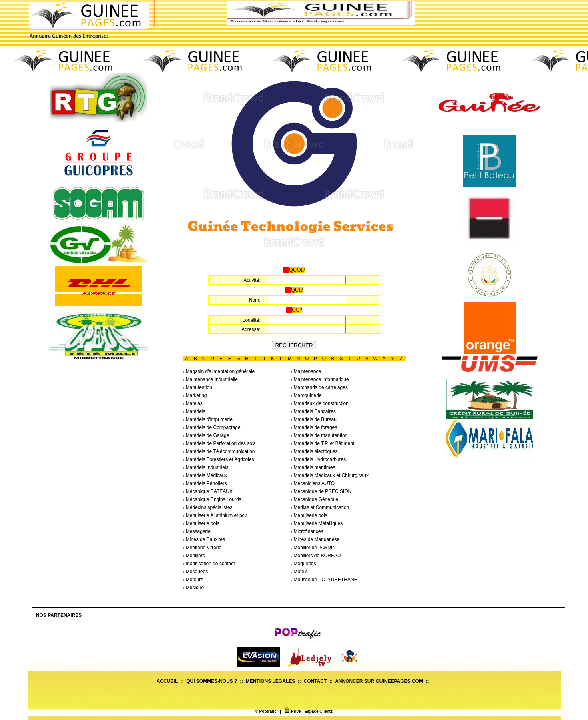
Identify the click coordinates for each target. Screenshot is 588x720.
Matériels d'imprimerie (208, 419)
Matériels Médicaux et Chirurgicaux (329, 475)
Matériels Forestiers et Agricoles (218, 459)
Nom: (255, 300)
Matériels (194, 411)
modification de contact (209, 564)
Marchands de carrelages (319, 387)
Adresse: (251, 329)
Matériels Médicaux (205, 475)
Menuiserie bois (309, 515)
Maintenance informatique (319, 379)
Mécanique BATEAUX (208, 491)
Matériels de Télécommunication (219, 451)
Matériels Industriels (206, 467)
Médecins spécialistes (208, 507)
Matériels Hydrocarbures (318, 459)
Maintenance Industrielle (210, 379)
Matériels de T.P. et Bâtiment (322, 443)
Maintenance (306, 371)
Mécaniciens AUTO (312, 483)
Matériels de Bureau (313, 419)
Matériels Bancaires (313, 411)
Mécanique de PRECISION (321, 491)
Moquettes (303, 564)
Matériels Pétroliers (205, 483)
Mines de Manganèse (315, 539)
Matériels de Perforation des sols (219, 443)
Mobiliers (194, 556)
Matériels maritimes (313, 467)
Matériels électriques (314, 451)
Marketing (195, 395)
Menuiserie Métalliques (316, 523)
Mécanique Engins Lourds (212, 499)
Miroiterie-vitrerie (202, 548)
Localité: (252, 320)
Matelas (193, 403)
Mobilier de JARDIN (313, 548)
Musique (193, 588)
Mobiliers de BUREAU (315, 556)
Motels (299, 572)
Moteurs (193, 580)
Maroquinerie (306, 395)
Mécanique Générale (314, 499)
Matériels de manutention (319, 435)
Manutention (197, 387)
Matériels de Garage (206, 435)
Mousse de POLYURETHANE (324, 580)
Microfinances (307, 531)
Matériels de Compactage (212, 427)
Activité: (252, 280)
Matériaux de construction (319, 403)
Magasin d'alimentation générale (219, 371)
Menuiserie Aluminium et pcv (215, 515)
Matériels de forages (314, 427)
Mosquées (195, 572)
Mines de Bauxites (204, 539)
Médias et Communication (320, 507)
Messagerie (197, 531)
